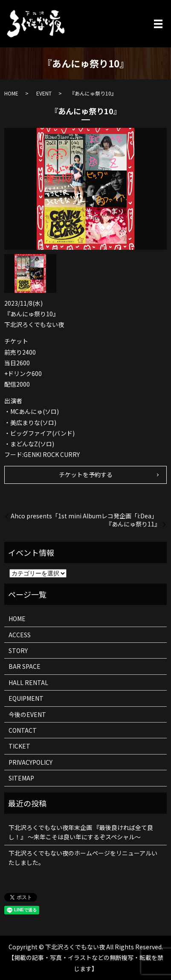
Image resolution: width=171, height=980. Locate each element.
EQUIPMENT (26, 698)
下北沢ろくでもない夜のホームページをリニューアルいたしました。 (83, 858)
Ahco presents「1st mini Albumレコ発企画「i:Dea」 (84, 516)
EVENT (44, 93)
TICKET (19, 746)
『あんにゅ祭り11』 (133, 524)
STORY (18, 650)
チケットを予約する (86, 474)
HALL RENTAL (28, 682)
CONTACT (23, 730)
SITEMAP (21, 778)
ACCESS (20, 635)
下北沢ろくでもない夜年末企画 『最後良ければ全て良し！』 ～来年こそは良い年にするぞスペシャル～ (81, 832)
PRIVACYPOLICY (30, 762)
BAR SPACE (25, 666)
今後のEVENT (27, 714)
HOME (11, 93)
